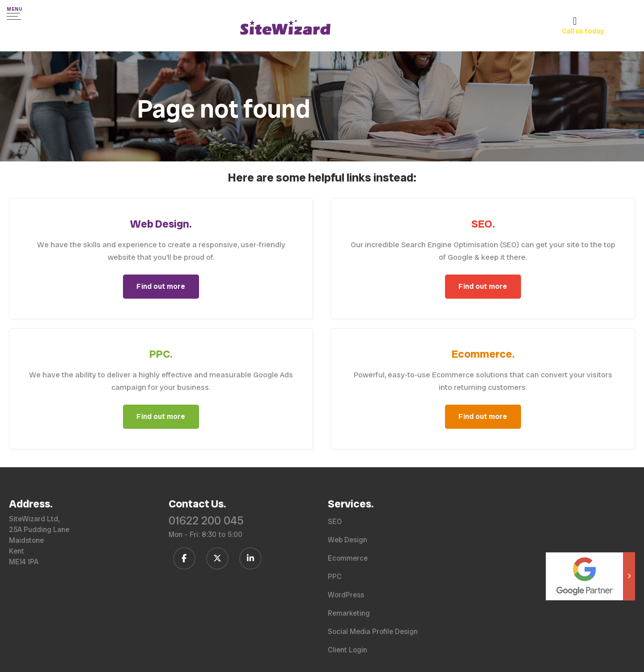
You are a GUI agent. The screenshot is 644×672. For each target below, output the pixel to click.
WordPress (346, 595)
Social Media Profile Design (373, 632)
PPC (335, 577)
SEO (335, 522)
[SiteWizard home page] (285, 29)
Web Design (347, 540)
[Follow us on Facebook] (184, 558)
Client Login (347, 650)
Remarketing (349, 613)
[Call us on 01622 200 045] (598, 32)
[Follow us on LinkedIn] (250, 558)
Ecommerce (348, 558)
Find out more (161, 286)
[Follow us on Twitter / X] (217, 558)
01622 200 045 (206, 521)
